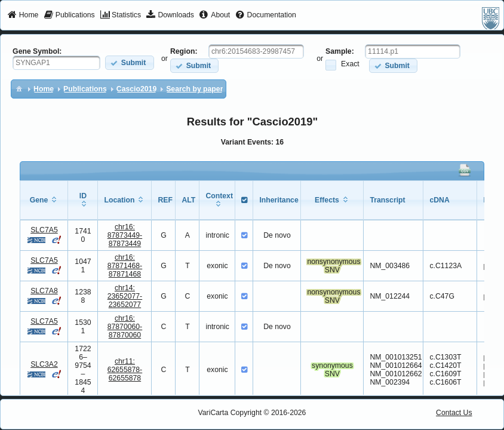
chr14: (125, 296)
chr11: (125, 370)
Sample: (340, 51)
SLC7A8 (44, 291)
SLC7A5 (44, 230)
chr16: (125, 235)
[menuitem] (23, 16)
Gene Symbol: (37, 51)
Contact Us (454, 413)
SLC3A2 (44, 364)
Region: (184, 51)
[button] (129, 62)
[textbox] (56, 63)
